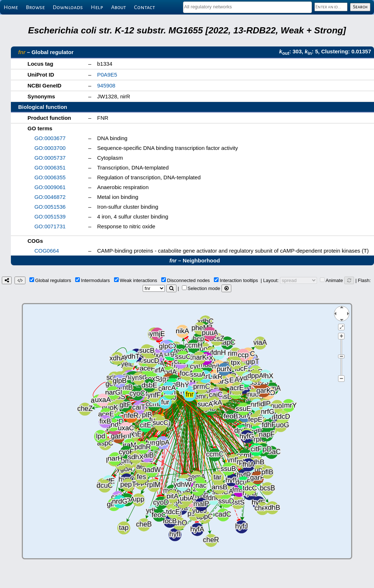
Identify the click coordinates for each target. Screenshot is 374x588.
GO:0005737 (50, 158)
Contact (145, 7)
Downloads (68, 7)
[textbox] (247, 7)
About (119, 7)
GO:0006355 (50, 177)
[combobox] (247, 7)
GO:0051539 (50, 217)
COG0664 (47, 251)
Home (11, 7)
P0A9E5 (107, 75)
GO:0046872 (50, 197)
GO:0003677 (50, 138)
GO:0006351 (50, 168)
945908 (106, 85)
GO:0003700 (50, 148)
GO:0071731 (50, 226)
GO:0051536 (50, 207)
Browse (35, 7)
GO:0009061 (50, 187)
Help (97, 7)
